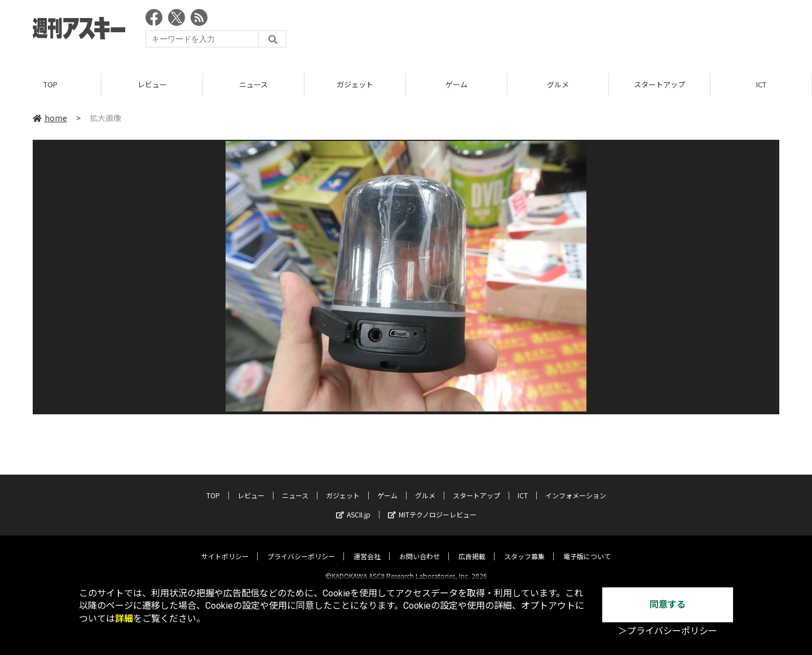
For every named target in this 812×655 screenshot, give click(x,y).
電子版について (587, 546)
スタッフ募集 (524, 546)
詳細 (124, 619)
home (50, 118)
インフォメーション (576, 486)
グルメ (558, 84)
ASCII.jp (353, 505)
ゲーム (456, 84)
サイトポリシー (225, 546)
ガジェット (355, 84)
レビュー (152, 84)
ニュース (253, 84)
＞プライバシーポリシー (668, 631)
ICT (761, 84)
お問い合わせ (420, 546)
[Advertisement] (574, 31)
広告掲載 (472, 546)
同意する (668, 605)
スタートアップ (659, 84)
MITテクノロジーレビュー (432, 505)
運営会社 (367, 546)
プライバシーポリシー (301, 546)
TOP (50, 84)
